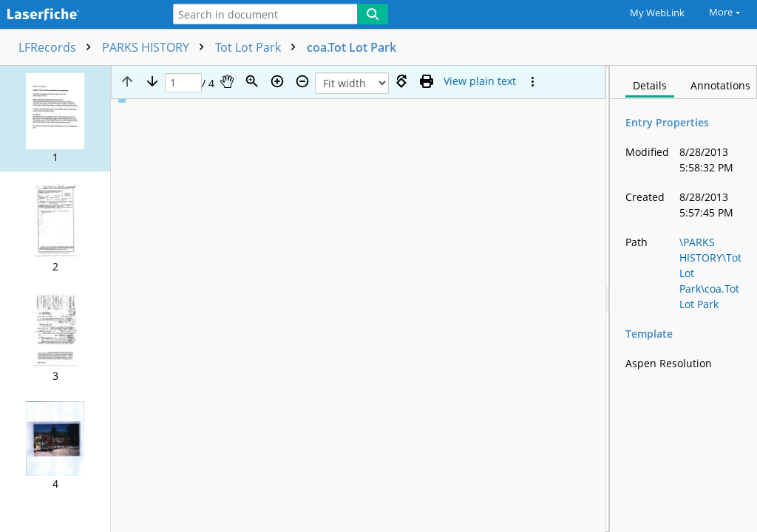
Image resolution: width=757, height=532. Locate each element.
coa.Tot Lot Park (352, 47)
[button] (55, 119)
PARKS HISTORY (157, 47)
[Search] (373, 14)
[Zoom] (252, 81)
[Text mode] (480, 81)
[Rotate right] (401, 81)
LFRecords (58, 47)
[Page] (183, 83)
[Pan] (227, 81)
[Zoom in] (277, 81)
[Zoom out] (302, 81)
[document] (683, 299)
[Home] (78, 15)
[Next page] (152, 81)
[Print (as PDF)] (427, 81)
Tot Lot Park (259, 47)
